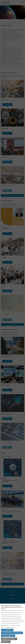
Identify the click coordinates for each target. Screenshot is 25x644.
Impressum (6, 642)
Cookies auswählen (8, 636)
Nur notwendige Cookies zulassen (12, 633)
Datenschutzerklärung (9, 639)
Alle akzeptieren (7, 630)
